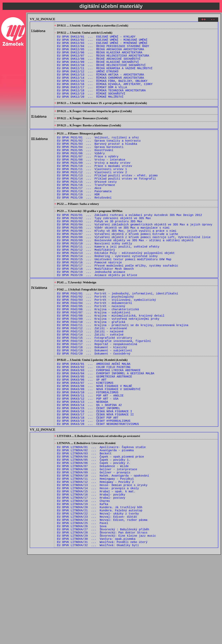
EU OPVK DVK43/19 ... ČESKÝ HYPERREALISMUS (94, 489)
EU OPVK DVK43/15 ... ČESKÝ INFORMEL (89, 474)
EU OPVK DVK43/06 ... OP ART (82, 440)
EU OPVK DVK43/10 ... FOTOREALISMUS (88, 455)
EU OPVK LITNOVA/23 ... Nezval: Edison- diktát (97, 601)
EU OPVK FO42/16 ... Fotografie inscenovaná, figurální (104, 395)
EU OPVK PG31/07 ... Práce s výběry (88, 178)
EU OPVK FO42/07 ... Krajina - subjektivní (94, 361)
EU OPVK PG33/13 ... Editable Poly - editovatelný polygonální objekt (116, 291)
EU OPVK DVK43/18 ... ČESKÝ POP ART (88, 485)
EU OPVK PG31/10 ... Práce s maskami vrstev (95, 189)
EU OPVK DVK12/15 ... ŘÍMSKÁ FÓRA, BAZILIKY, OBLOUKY (102, 91)
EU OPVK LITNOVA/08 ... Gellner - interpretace (97, 544)
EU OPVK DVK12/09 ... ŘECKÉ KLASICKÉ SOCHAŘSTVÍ (98, 69)
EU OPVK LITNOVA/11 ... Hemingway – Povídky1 (95, 556)
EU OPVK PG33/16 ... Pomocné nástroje (89, 303)
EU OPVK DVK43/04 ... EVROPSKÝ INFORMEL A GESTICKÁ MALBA (106, 433)
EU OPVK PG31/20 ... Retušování (84, 227)
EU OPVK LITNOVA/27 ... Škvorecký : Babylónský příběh (103, 616)
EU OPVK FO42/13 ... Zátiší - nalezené (90, 383)
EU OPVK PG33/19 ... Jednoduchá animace (91, 314)
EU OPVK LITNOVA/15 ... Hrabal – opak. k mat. (96, 571)
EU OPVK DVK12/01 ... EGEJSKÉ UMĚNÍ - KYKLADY (96, 39)
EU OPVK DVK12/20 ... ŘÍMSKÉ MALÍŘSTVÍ (90, 110)
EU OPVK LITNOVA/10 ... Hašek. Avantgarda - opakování (103, 552)
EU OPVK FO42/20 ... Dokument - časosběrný (94, 410)
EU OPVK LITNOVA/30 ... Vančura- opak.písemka (96, 627)
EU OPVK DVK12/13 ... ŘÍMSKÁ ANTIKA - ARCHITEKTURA (101, 84)
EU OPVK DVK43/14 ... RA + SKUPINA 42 (89, 470)
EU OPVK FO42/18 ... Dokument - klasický (92, 402)
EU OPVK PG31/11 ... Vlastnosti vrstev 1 (92, 193)
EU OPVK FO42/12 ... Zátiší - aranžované (92, 380)
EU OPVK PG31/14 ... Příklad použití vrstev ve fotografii (107, 204)
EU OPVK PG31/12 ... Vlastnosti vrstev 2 (92, 197)
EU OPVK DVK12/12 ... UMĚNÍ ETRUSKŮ (88, 80)
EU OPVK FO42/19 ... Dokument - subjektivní (95, 406)
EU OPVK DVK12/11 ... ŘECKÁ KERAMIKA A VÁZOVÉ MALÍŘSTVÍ (105, 76)
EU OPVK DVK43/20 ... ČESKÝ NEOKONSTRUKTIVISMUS (98, 493)
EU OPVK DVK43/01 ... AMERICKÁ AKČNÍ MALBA (94, 421)
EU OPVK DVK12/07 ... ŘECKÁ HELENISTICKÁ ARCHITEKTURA (103, 61)
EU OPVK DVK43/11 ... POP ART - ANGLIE (90, 459)
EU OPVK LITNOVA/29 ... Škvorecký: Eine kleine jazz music (107, 623)
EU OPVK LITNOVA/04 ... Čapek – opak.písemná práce (101, 529)
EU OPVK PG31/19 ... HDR (78, 223)
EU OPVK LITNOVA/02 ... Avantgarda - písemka (95, 522)
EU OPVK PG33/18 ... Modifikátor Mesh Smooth (95, 310)
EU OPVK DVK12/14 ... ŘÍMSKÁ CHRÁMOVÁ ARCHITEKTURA (101, 87)
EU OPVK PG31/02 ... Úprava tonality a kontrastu (99, 159)
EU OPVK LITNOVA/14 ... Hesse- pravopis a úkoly (98, 567)
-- (213, 20)
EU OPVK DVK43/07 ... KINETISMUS (85, 444)
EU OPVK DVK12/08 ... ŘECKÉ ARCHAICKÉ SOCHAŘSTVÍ (99, 65)
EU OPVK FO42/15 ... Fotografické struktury (95, 391)
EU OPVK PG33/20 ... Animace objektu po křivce (97, 318)
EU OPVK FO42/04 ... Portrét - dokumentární (95, 349)
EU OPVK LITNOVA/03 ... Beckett (84, 525)
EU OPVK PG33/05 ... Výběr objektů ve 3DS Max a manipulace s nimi (113, 261)
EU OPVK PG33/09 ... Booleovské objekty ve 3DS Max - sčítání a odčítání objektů (125, 276)
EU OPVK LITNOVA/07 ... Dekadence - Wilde (93, 540)
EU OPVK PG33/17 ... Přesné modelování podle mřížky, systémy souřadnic (118, 306)
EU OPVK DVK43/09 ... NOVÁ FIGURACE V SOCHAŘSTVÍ (99, 451)
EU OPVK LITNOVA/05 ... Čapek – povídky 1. (94, 533)
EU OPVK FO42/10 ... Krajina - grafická (91, 372)
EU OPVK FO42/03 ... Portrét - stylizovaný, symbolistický (107, 346)
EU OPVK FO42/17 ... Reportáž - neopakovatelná (97, 398)
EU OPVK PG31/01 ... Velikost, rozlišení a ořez (98, 155)
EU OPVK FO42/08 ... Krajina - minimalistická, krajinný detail (111, 365)
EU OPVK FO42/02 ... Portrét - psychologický (95, 342)
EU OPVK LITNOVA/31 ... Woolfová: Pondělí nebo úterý (102, 631)
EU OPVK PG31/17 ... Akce (79, 215)
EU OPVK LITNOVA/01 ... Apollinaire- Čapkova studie (101, 518)
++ (204, 20)
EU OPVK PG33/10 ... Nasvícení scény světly (95, 280)
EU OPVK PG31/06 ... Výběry (81, 174)
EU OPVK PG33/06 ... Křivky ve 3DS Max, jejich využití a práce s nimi (117, 265)
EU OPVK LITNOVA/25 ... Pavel (83, 608)
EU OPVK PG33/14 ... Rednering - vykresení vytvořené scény (107, 295)
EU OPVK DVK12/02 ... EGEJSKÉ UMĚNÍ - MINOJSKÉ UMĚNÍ (102, 42)
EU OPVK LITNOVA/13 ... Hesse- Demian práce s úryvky (102, 563)
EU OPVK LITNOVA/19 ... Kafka (83, 586)
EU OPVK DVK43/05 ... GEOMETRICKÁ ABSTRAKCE (95, 436)
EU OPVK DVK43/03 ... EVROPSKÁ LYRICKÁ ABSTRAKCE (99, 429)
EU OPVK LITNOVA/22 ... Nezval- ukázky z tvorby (98, 597)
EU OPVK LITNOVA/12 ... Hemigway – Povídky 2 (95, 559)
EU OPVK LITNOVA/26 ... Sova (82, 612)
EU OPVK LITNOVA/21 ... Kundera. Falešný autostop (100, 593)
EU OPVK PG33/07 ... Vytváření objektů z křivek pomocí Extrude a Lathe (118, 269)
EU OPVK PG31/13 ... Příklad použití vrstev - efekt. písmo (107, 200)
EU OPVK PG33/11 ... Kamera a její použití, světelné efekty (108, 284)
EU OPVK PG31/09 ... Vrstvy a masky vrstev (94, 185)
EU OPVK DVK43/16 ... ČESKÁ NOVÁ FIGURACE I (95, 478)
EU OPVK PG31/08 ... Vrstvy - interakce (91, 182)
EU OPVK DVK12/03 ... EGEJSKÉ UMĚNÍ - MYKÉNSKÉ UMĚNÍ (102, 46)
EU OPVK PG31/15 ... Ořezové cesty (87, 208)
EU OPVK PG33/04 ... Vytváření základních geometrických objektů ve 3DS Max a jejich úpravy (135, 258)
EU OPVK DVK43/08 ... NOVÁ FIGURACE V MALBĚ (95, 448)
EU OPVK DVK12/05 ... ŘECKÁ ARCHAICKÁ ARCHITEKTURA (101, 54)
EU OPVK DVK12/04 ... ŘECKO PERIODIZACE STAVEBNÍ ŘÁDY (103, 50)
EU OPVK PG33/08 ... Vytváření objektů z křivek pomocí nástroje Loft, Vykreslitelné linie (134, 273)
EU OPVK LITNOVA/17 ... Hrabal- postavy (91, 578)
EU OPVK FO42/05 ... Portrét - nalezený (91, 353)
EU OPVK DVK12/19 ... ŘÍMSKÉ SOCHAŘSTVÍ (91, 106)
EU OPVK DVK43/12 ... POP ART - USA (88, 463)
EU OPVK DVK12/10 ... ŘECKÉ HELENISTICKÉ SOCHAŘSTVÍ (101, 72)
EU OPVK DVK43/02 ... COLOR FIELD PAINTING (94, 425)
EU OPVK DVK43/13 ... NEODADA (83, 466)
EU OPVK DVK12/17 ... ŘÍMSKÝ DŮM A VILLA (92, 99)
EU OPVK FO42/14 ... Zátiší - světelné (90, 387)
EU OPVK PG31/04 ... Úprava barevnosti (90, 167)
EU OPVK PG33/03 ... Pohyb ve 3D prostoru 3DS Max (100, 254)
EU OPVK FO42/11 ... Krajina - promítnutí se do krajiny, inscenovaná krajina (123, 376)
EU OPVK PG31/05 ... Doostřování (85, 170)
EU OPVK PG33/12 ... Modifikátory (86, 288)
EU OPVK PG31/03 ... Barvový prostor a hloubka (97, 163)
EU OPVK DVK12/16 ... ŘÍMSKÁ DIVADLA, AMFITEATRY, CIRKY (105, 95)
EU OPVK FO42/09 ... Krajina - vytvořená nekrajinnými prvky (108, 368)
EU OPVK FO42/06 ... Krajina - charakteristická (98, 357)
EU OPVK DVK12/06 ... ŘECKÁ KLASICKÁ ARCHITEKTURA (100, 57)
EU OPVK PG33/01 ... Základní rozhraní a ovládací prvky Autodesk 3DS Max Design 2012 (130, 246)
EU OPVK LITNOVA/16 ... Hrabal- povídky (91, 574)
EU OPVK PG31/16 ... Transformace (86, 212)
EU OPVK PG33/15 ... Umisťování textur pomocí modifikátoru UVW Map (114, 299)
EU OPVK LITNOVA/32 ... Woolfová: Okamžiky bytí (98, 634)
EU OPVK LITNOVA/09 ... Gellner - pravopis (94, 548)
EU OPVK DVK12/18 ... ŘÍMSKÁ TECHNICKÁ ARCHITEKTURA (101, 103)
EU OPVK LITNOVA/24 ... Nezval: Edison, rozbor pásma (102, 604)
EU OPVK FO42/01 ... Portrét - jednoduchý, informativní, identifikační (118, 338)
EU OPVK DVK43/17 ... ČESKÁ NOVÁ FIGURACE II (95, 481)
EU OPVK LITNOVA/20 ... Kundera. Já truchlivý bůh (100, 589)
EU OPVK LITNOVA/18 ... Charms (84, 582)
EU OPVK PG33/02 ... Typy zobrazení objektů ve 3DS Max (104, 250)
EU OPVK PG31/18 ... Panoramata (84, 219)
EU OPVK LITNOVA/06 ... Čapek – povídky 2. (94, 537)
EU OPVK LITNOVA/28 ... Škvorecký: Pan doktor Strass (102, 619)
